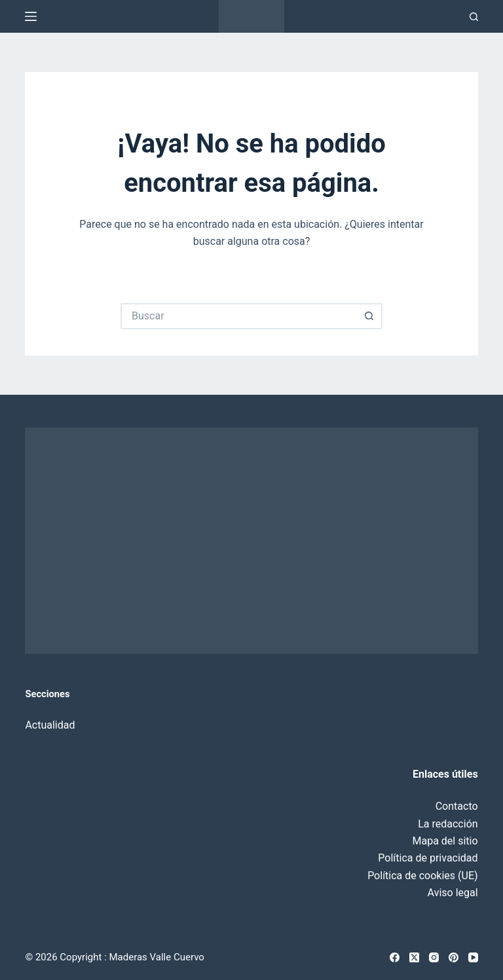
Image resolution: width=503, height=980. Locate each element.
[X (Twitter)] (414, 957)
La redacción (448, 824)
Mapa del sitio (445, 841)
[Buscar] (474, 17)
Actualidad (50, 725)
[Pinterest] (454, 957)
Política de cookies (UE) (422, 876)
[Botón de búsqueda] (369, 316)
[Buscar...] (238, 316)
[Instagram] (434, 957)
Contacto (457, 806)
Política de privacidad (428, 858)
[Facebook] (395, 957)
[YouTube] (473, 957)
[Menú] (31, 16)
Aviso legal (453, 893)
